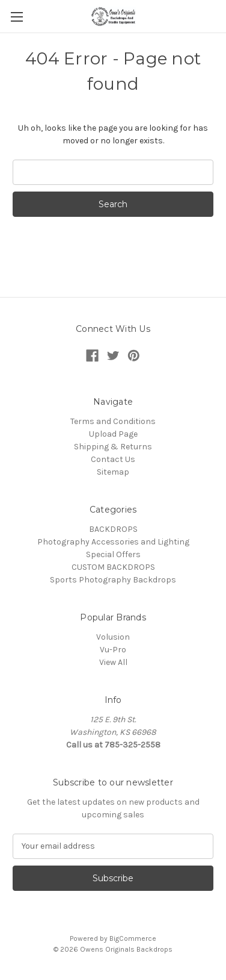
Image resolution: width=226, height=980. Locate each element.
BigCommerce (133, 938)
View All (113, 662)
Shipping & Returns (113, 447)
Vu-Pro (113, 650)
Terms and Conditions (113, 421)
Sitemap (113, 472)
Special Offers (113, 554)
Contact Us (113, 459)
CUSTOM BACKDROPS (113, 567)
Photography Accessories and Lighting (113, 542)
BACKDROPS (113, 529)
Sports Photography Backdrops (113, 580)
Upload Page (113, 434)
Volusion (113, 637)
